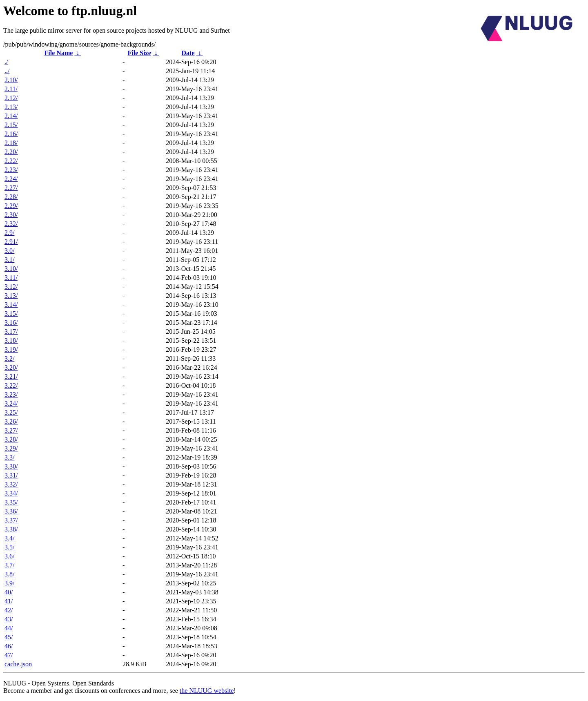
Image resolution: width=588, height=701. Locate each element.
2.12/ (11, 98)
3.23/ (11, 394)
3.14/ (11, 305)
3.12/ (11, 287)
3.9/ (9, 583)
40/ (9, 592)
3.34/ (11, 493)
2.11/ (11, 89)
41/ (9, 601)
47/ (9, 655)
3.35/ (11, 502)
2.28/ (11, 197)
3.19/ (11, 349)
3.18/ (11, 340)
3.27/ (11, 430)
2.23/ (11, 170)
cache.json (18, 664)
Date (188, 53)
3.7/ (9, 565)
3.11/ (11, 278)
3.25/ (11, 412)
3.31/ (11, 475)
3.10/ (11, 269)
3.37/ (11, 520)
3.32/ (11, 484)
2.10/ (11, 80)
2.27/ (11, 188)
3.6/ (9, 556)
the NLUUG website (207, 691)
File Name (59, 53)
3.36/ (11, 511)
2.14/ (11, 116)
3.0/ (9, 251)
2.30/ (11, 215)
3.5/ (9, 547)
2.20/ (11, 152)
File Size (139, 53)
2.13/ (11, 107)
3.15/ (11, 314)
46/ (9, 646)
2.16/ (11, 134)
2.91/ (11, 242)
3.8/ (9, 574)
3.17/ (11, 332)
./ (6, 62)
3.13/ (11, 296)
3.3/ (9, 457)
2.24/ (11, 179)
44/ (9, 628)
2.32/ (11, 224)
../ (7, 71)
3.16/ (11, 323)
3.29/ (11, 448)
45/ (9, 637)
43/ (9, 619)
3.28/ (11, 439)
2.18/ (11, 143)
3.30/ (11, 466)
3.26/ (11, 421)
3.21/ (11, 376)
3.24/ (11, 403)
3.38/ (11, 529)
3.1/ (9, 260)
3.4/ (9, 538)
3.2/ (9, 358)
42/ (9, 610)
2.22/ (11, 161)
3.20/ (11, 367)
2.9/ (9, 233)
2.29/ (11, 206)
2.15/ (11, 125)
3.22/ (11, 385)
